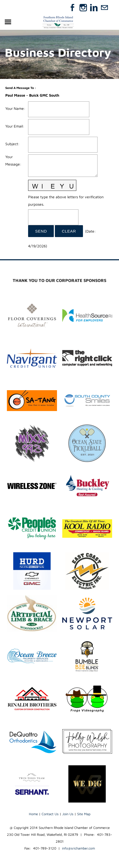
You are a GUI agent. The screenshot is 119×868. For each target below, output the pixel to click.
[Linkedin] (94, 8)
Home (33, 814)
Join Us (68, 814)
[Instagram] (83, 8)
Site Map (84, 814)
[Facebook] (73, 8)
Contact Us (50, 814)
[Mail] (104, 8)
